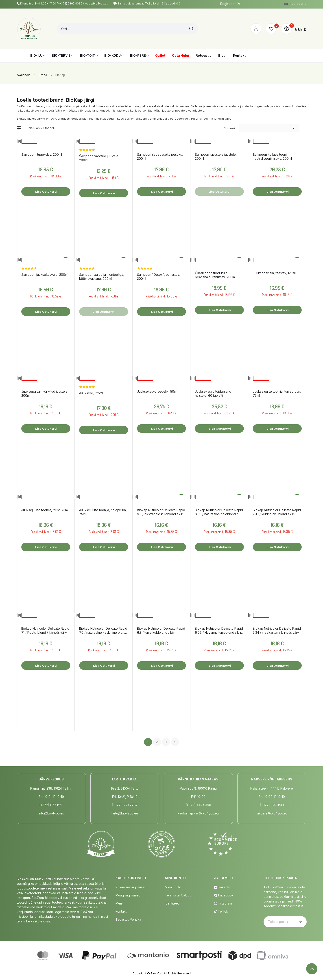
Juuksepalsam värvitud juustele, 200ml (45, 393)
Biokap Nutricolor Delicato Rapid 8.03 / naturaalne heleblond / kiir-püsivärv (219, 512)
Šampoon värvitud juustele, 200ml (99, 158)
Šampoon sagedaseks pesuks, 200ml (160, 156)
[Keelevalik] (295, 4)
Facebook (224, 895)
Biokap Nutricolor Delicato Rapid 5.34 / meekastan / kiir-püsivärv (277, 630)
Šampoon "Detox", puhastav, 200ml (158, 277)
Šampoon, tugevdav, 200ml (42, 154)
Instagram (223, 903)
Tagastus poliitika (128, 919)
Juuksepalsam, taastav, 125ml (274, 273)
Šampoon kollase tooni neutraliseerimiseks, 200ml (272, 156)
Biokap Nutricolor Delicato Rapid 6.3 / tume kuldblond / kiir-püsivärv (161, 631)
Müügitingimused (128, 895)
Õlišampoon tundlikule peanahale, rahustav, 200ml (215, 275)
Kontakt (121, 911)
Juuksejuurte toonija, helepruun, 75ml (103, 512)
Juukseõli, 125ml (91, 393)
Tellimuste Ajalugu (178, 895)
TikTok (221, 911)
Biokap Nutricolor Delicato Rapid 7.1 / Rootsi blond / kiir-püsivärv (45, 630)
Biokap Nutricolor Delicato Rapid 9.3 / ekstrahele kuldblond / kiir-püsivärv (161, 512)
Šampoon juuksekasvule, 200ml (45, 275)
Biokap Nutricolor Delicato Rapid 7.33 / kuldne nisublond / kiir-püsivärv (277, 512)
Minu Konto (173, 887)
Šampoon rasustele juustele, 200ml (216, 156)
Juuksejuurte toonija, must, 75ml (45, 510)
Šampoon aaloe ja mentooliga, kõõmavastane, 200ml (102, 277)
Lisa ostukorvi (46, 192)
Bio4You (156, 973)
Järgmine (175, 742)
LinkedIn (222, 887)
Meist (119, 903)
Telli (300, 922)
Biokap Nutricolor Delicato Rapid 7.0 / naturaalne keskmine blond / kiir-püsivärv (103, 631)
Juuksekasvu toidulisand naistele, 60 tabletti (213, 393)
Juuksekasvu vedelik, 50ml (157, 391)
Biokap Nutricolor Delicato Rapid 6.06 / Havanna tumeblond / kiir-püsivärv (219, 631)
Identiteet (172, 903)
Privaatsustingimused (131, 887)
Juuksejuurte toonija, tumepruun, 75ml (277, 393)
